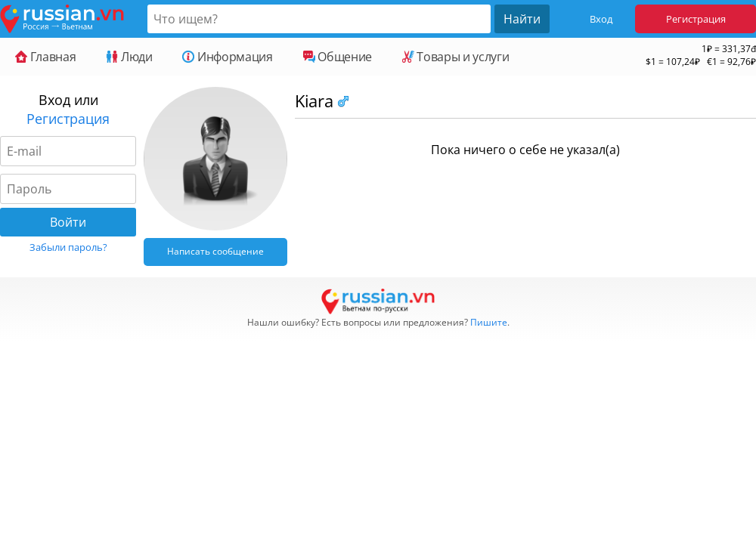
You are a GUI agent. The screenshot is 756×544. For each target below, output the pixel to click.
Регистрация (696, 19)
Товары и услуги (455, 57)
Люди (129, 57)
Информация (227, 57)
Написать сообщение (215, 251)
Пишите (489, 322)
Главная (45, 57)
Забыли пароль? (68, 247)
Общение (338, 57)
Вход (601, 19)
